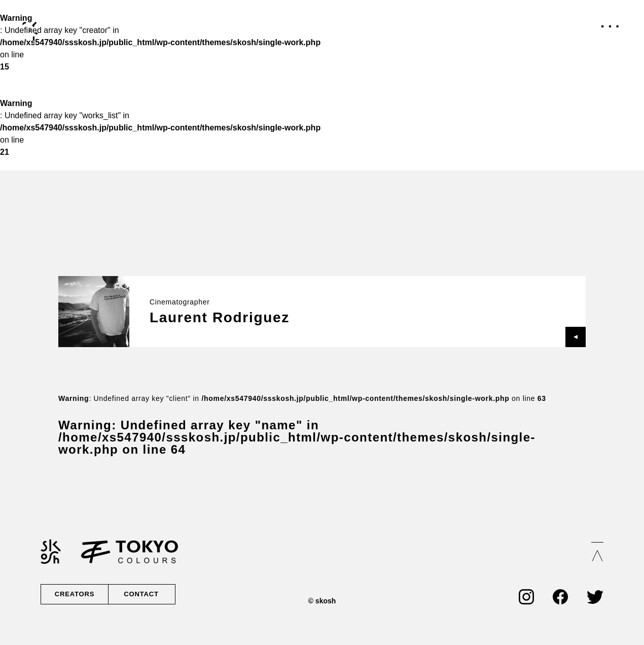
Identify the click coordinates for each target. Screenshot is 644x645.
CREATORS (75, 594)
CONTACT (141, 594)
